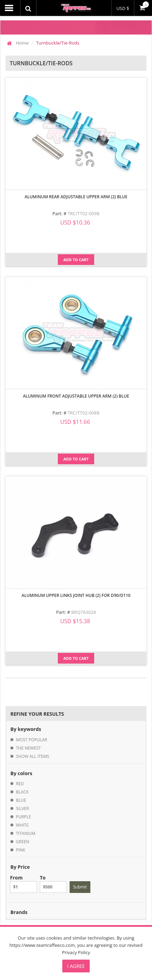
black (22, 792)
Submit (80, 887)
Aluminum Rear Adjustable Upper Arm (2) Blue (76, 197)
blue (21, 800)
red (20, 784)
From (24, 884)
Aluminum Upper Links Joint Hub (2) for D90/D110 (76, 595)
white (22, 825)
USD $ (123, 8)
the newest (28, 748)
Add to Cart (76, 260)
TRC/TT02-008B (83, 413)
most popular (32, 740)
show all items (33, 756)
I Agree (76, 966)
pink (21, 850)
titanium (26, 833)
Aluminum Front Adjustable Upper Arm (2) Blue (76, 396)
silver (22, 808)
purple (24, 817)
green (23, 842)
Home (22, 43)
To (53, 884)
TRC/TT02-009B (83, 213)
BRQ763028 (84, 612)
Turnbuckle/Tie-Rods (58, 43)
